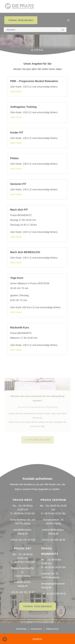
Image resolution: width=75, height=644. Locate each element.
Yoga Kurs (17, 278)
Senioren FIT (18, 184)
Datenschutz (53, 629)
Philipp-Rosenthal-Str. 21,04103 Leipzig (23, 572)
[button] (5, 639)
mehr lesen (16, 92)
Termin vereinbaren (37, 607)
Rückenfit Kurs (20, 328)
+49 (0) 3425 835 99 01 (54, 594)
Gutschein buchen (37, 439)
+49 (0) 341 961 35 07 (23, 592)
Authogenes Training (23, 107)
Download (21, 629)
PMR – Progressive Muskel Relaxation (34, 81)
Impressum (36, 629)
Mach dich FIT (19, 210)
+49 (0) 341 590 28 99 (53, 540)
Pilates (14, 158)
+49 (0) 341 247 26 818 (23, 540)
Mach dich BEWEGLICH (25, 252)
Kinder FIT (17, 133)
